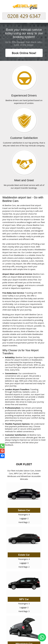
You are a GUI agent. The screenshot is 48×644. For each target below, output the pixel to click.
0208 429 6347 (24, 16)
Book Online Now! (24, 53)
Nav (42, 7)
